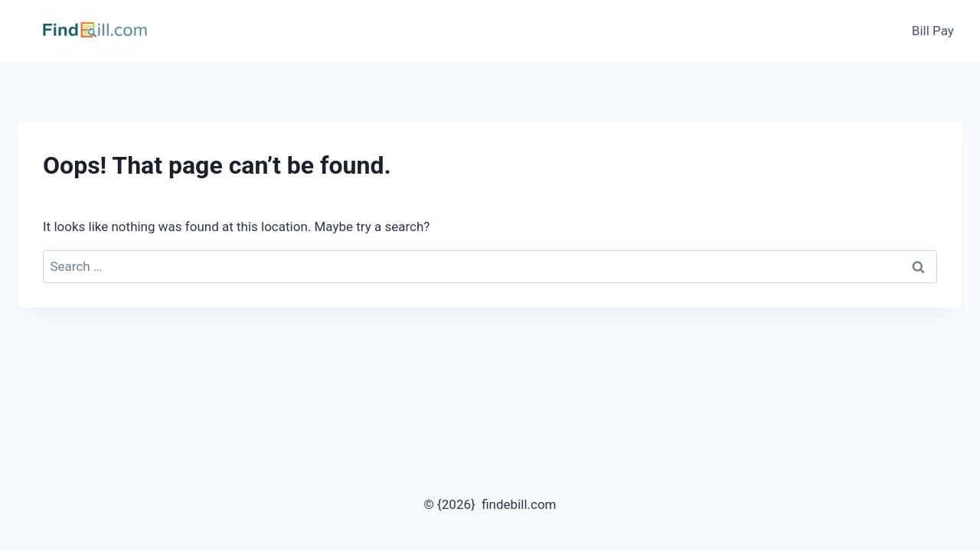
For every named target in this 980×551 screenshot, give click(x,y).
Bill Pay (933, 31)
